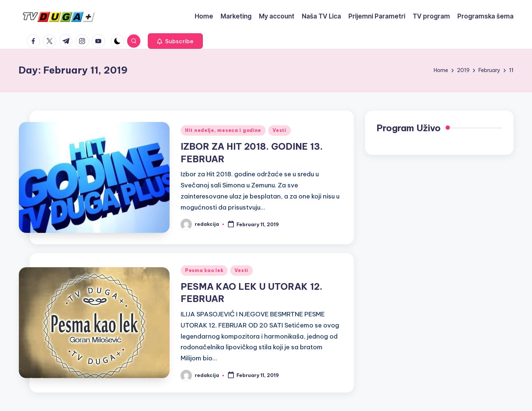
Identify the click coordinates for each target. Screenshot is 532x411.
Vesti (279, 130)
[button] (175, 41)
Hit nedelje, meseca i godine (223, 130)
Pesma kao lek (204, 270)
